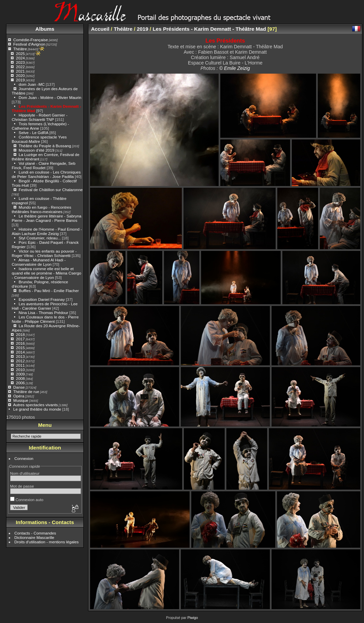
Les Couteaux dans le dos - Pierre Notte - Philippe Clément (45, 319)
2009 (20, 374)
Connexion (24, 458)
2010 (20, 370)
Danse (19, 387)
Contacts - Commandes (35, 533)
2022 (20, 67)
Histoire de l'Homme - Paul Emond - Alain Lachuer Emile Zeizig (47, 231)
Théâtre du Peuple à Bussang (45, 146)
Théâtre (20, 49)
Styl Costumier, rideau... (40, 238)
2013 (20, 356)
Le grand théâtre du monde (37, 409)
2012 (20, 361)
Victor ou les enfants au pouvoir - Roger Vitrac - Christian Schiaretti (44, 253)
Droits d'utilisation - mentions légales (47, 542)
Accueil (100, 29)
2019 (20, 80)
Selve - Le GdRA (33, 133)
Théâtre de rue (26, 392)
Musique (21, 400)
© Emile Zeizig (235, 68)
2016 (20, 343)
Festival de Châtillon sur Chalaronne (51, 190)
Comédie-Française (31, 40)
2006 (20, 383)
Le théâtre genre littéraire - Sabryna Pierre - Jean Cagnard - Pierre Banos (47, 218)
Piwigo (192, 618)
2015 (20, 348)
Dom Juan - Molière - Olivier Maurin (50, 97)
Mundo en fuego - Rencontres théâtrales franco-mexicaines (41, 209)
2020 (20, 75)
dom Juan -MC (32, 84)
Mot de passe (22, 486)
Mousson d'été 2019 (36, 150)
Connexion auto (27, 500)
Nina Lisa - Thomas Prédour (43, 313)
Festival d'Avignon (29, 44)
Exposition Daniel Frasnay (42, 299)
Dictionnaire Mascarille (34, 537)
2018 (20, 334)
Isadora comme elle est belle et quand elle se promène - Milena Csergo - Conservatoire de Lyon (47, 273)
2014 (20, 352)
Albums (45, 29)
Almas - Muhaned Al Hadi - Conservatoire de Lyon (39, 262)
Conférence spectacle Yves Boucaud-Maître (39, 139)
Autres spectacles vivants (36, 405)
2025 (20, 54)
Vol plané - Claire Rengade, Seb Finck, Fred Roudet (44, 165)
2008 (20, 378)
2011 (20, 365)
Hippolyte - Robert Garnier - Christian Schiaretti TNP (40, 117)
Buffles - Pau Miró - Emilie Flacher (49, 291)
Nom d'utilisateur (25, 473)
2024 (20, 58)
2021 (20, 71)
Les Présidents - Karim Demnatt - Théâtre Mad (209, 29)
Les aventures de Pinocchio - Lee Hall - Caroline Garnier (45, 306)
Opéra (19, 396)
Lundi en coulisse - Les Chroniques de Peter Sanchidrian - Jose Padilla (46, 174)
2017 (20, 339)
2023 (20, 62)
